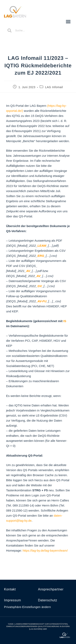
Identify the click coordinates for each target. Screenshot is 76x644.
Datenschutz (48, 600)
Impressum (13, 600)
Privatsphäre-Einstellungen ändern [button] (27, 607)
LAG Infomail (54, 87)
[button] (68, 21)
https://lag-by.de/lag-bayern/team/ (45, 550)
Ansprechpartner (51, 589)
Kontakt (10, 589)
